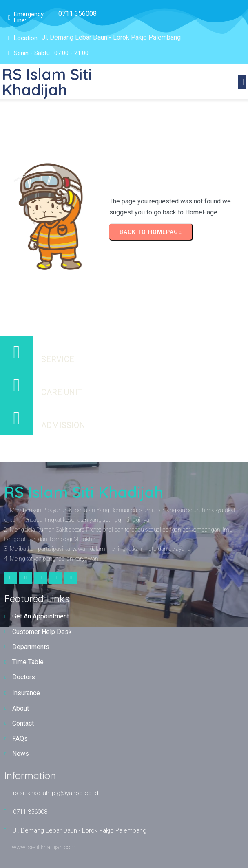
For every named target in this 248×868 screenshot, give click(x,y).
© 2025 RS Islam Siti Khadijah (124, 448)
